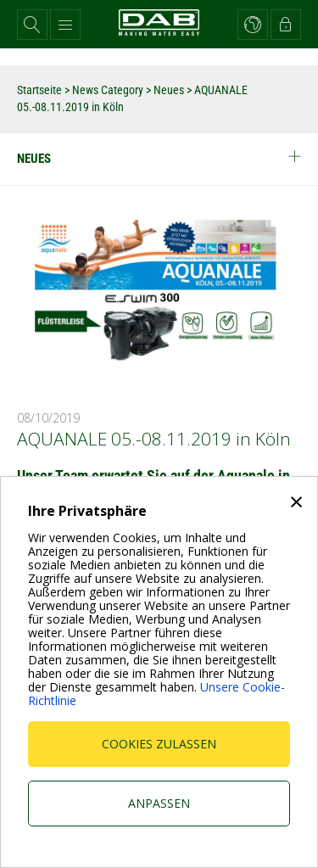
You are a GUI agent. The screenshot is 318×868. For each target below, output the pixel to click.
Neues (169, 90)
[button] (32, 25)
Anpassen (159, 803)
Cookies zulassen (159, 744)
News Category (109, 90)
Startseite (39, 90)
